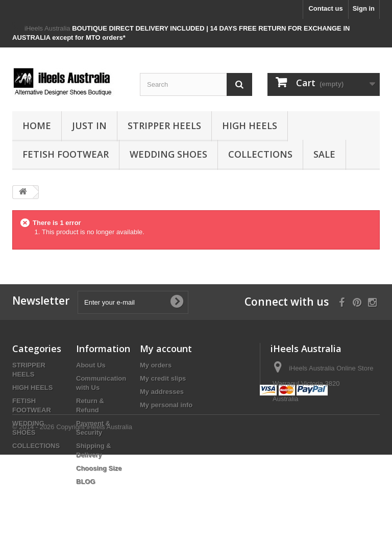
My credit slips (163, 378)
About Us (91, 365)
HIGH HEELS (250, 126)
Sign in (364, 8)
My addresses (162, 392)
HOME (37, 126)
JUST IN (89, 126)
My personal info (166, 405)
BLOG (86, 481)
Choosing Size (99, 468)
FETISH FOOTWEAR (66, 154)
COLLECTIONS (260, 154)
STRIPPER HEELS (164, 126)
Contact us (325, 8)
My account (166, 349)
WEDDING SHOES (168, 154)
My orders (156, 365)
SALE (324, 154)
